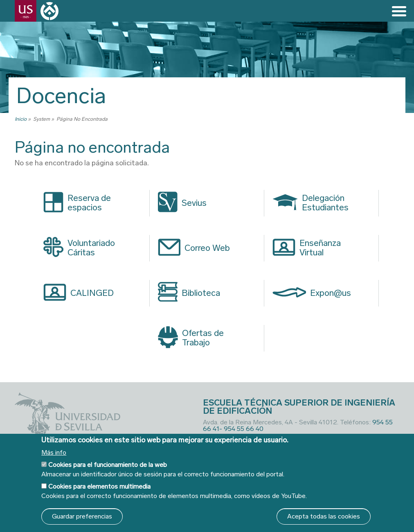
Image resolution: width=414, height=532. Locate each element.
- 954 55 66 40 (241, 429)
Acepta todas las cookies (324, 516)
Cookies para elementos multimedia (99, 486)
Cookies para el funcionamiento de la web (108, 465)
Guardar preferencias (82, 516)
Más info (54, 453)
